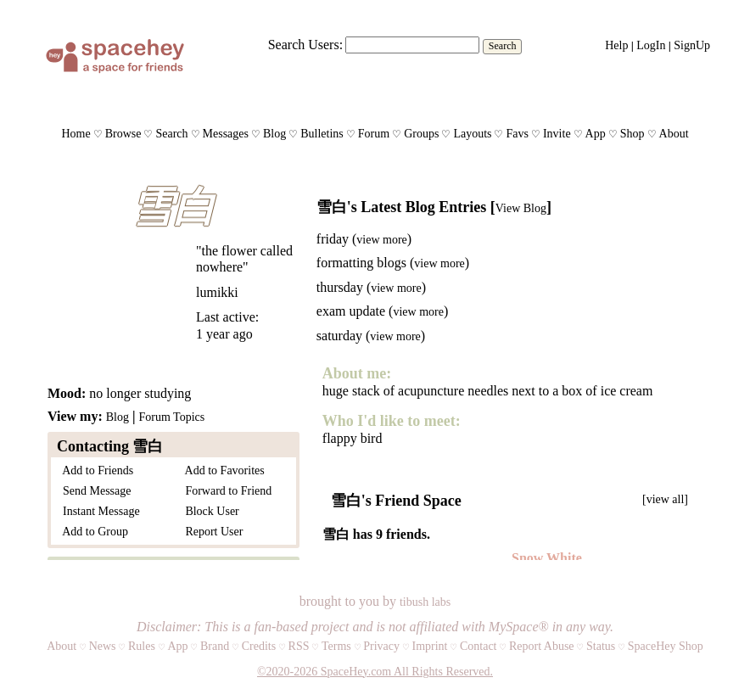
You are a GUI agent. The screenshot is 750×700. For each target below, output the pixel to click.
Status (601, 646)
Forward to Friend (225, 491)
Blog (274, 134)
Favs (517, 134)
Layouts (472, 134)
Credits (259, 646)
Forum (374, 134)
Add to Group (92, 532)
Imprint (429, 646)
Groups (421, 134)
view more (381, 240)
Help (616, 45)
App (596, 134)
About (674, 134)
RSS (299, 646)
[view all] (665, 499)
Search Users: (305, 45)
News (103, 646)
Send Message (94, 491)
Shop (632, 134)
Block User (209, 511)
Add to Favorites (221, 470)
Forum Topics (171, 417)
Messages (226, 134)
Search (503, 46)
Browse (123, 134)
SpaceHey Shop (666, 646)
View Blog (521, 208)
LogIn (651, 45)
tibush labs (425, 602)
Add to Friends (95, 470)
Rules (142, 646)
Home (76, 134)
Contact (479, 646)
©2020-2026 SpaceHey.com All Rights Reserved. (375, 672)
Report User (211, 532)
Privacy (381, 646)
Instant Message (98, 511)
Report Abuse (542, 646)
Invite (557, 134)
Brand (215, 646)
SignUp (692, 45)
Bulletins (322, 134)
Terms (336, 646)
